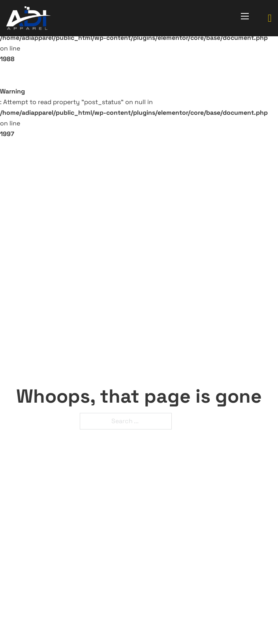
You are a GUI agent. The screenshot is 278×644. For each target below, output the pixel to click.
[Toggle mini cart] (270, 18)
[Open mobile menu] (245, 16)
